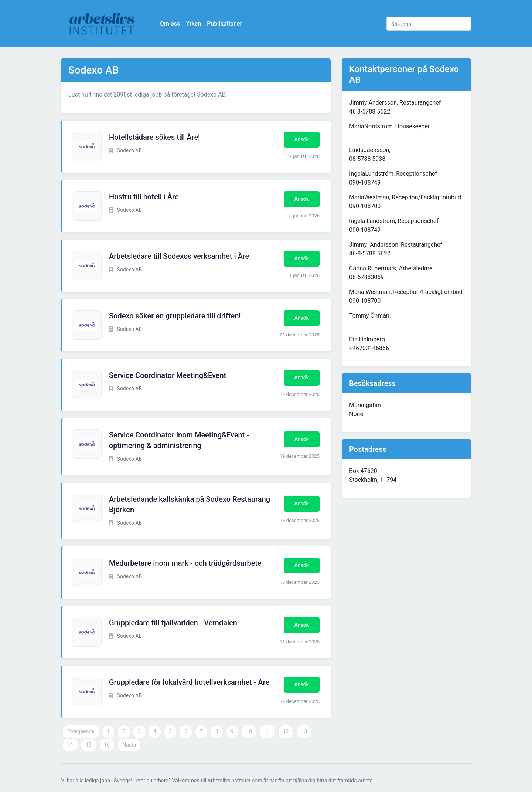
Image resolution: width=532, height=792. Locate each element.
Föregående (81, 731)
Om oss (170, 23)
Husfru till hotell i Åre (144, 197)
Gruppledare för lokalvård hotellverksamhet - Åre (189, 682)
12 (286, 731)
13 (304, 731)
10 (249, 731)
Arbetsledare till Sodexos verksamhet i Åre (179, 256)
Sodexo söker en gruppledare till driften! (175, 316)
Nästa (129, 745)
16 (107, 745)
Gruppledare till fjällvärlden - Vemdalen (173, 623)
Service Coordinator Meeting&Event (168, 375)
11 (267, 731)
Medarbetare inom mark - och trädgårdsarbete (185, 563)
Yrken (193, 23)
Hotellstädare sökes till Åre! (154, 137)
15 (89, 745)
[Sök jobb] (429, 24)
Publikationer (224, 23)
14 (70, 745)
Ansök (302, 139)
